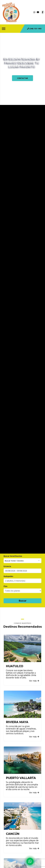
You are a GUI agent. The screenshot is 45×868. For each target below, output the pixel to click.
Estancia (7, 566)
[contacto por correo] (38, 12)
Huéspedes (8, 576)
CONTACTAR (22, 78)
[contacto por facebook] (43, 12)
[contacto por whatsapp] (35, 12)
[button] (22, 581)
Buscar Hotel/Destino (13, 556)
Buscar (23, 601)
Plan (5, 586)
